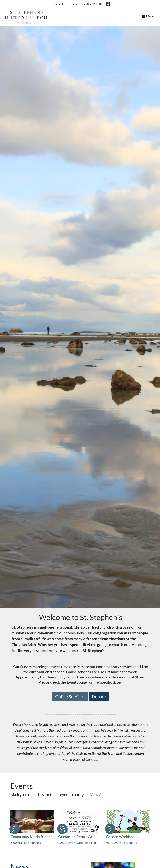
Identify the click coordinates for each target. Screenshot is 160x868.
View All (97, 794)
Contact (74, 4)
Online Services (70, 696)
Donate (99, 696)
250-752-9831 (93, 4)
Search (59, 4)
